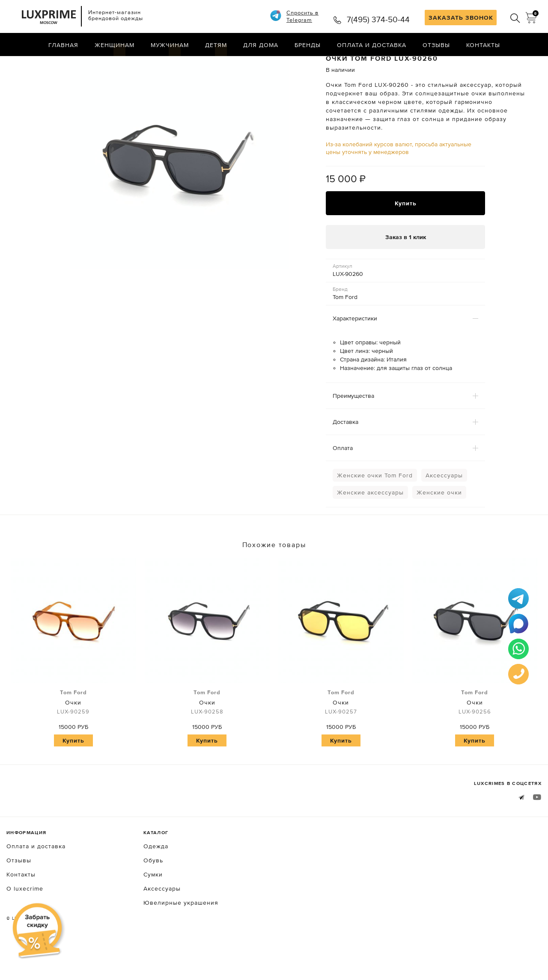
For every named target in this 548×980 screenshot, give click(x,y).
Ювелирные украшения (181, 934)
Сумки (153, 906)
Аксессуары (444, 507)
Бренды (308, 45)
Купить (406, 235)
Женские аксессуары (370, 524)
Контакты (483, 45)
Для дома (261, 45)
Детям (216, 45)
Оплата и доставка (372, 45)
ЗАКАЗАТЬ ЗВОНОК (461, 18)
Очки (73, 734)
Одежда (156, 878)
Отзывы (436, 45)
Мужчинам (170, 45)
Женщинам (115, 45)
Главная (63, 45)
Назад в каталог (514, 63)
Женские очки (439, 524)
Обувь (153, 892)
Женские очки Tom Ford (375, 507)
